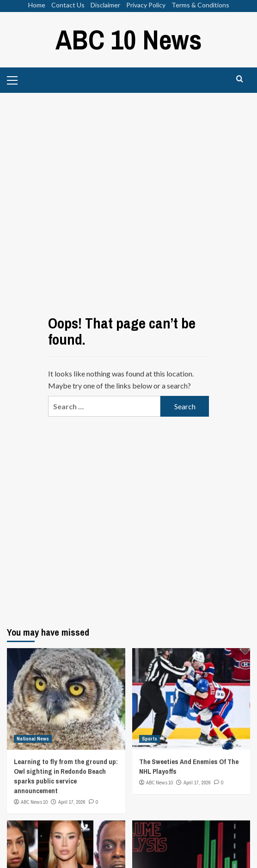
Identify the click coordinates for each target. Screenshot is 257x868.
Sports (150, 739)
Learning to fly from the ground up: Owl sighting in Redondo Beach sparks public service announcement (66, 776)
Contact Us (68, 5)
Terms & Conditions (200, 5)
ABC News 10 (34, 802)
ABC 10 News (128, 39)
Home (37, 5)
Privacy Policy (146, 5)
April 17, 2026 (72, 802)
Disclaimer (105, 5)
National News (33, 739)
